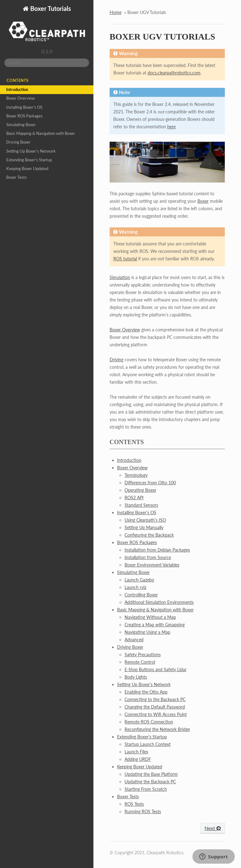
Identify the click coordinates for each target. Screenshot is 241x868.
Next (213, 828)
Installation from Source (148, 557)
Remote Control (140, 662)
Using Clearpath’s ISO (145, 520)
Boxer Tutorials (50, 8)
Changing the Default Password (155, 707)
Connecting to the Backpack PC (155, 699)
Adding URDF (138, 759)
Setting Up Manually (144, 527)
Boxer (203, 201)
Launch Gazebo (139, 580)
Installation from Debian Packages (157, 550)
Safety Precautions (143, 655)
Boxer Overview (21, 98)
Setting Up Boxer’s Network (31, 151)
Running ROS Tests (143, 811)
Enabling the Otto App (146, 692)
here (171, 127)
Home (116, 12)
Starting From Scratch (146, 789)
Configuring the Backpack (149, 535)
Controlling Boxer (141, 595)
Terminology (136, 475)
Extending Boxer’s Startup (29, 160)
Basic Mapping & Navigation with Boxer (41, 133)
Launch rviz (135, 587)
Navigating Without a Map (150, 617)
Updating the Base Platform (151, 774)
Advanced (134, 640)
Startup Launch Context (148, 744)
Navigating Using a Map (147, 632)
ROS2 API (134, 498)
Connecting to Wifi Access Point (156, 714)
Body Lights (136, 677)
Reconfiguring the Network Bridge (157, 729)
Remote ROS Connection (149, 722)
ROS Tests (134, 804)
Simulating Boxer (21, 125)
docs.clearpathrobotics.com (174, 73)
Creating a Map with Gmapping (155, 625)
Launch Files (136, 752)
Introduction (17, 90)
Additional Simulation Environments (159, 602)
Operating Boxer (140, 490)
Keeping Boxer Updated (27, 169)
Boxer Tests (17, 177)
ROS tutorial (125, 259)
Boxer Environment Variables (152, 565)
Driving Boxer (18, 142)
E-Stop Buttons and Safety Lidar (156, 669)
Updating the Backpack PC (150, 782)
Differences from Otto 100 (150, 483)
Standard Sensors (141, 505)
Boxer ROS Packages (24, 116)
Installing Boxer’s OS (24, 107)
